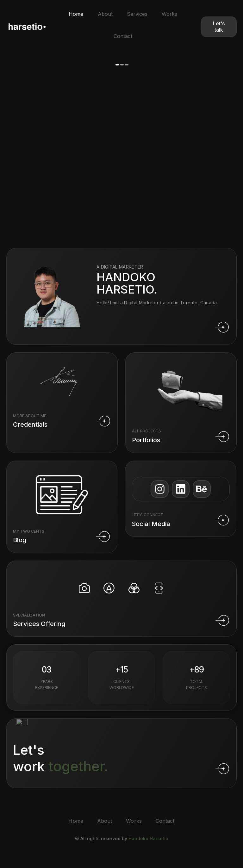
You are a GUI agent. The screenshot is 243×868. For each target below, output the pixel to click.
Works (171, 14)
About (104, 14)
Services (137, 14)
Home (74, 14)
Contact (123, 37)
